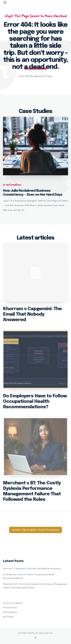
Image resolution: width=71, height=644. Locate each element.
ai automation (12, 185)
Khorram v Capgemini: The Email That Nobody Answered (32, 314)
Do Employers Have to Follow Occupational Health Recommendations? (35, 402)
